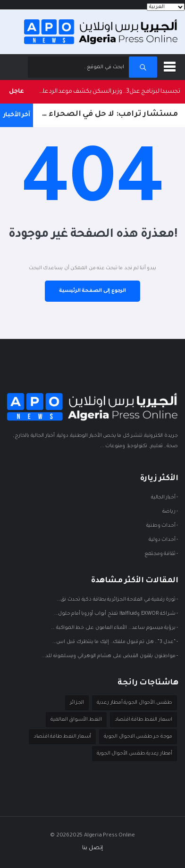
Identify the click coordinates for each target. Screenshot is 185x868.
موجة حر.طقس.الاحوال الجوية (138, 737)
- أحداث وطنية (162, 525)
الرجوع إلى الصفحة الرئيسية (92, 291)
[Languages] (166, 7)
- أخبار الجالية (164, 497)
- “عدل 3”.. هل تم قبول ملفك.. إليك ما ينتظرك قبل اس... (115, 642)
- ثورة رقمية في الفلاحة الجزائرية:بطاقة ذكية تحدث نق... (117, 599)
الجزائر (77, 703)
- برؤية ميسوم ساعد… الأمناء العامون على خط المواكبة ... (114, 627)
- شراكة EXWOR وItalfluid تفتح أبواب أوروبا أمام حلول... (116, 613)
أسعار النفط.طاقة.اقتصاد (62, 737)
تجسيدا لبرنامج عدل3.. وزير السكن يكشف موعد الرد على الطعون (107, 92)
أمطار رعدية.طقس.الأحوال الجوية (135, 754)
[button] (171, 65)
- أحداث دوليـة (163, 539)
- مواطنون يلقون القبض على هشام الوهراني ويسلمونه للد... (110, 656)
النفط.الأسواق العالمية (76, 720)
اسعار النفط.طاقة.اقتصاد (143, 720)
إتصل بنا (92, 848)
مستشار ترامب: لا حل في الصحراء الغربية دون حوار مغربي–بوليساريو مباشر (105, 114)
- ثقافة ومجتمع (161, 554)
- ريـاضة (170, 511)
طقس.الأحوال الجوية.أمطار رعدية (135, 703)
